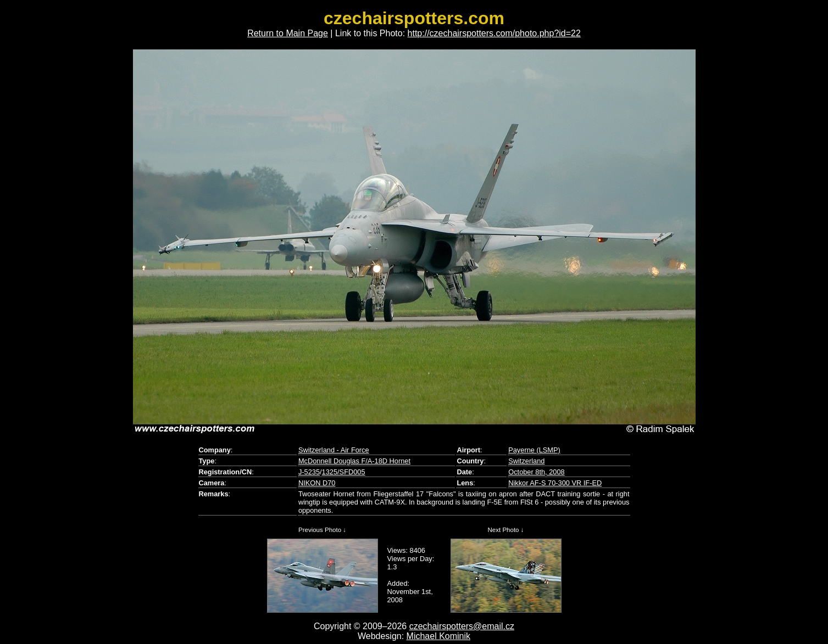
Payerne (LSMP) (534, 450)
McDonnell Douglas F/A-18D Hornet (354, 461)
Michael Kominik (438, 636)
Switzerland (526, 461)
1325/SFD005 (344, 472)
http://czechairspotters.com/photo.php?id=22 (494, 33)
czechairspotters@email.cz (462, 626)
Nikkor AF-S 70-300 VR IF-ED (555, 483)
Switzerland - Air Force (334, 450)
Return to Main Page (288, 33)
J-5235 (309, 472)
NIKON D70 (317, 483)
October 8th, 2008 (536, 472)
